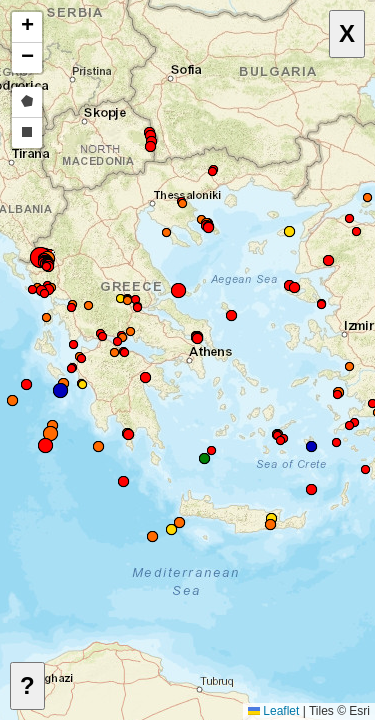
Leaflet (273, 711)
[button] (337, 443)
